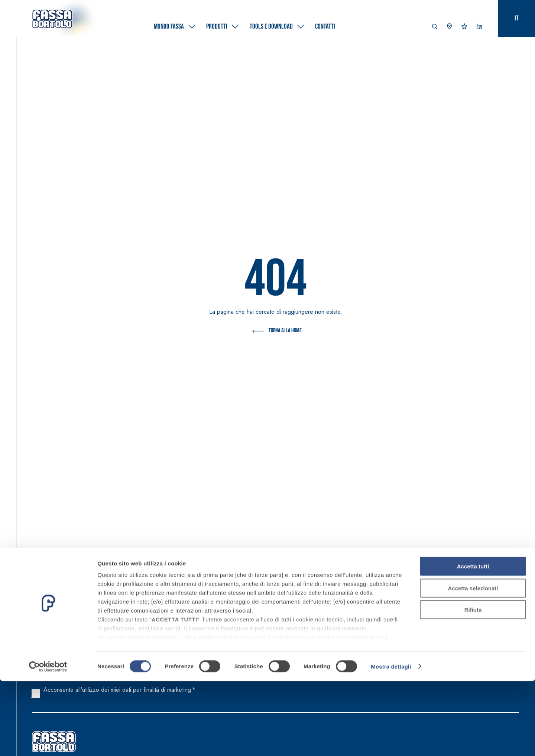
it (517, 18)
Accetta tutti (473, 641)
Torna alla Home (275, 331)
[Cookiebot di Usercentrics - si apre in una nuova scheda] (48, 742)
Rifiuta (473, 685)
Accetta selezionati (473, 663)
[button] (435, 28)
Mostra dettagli (391, 741)
